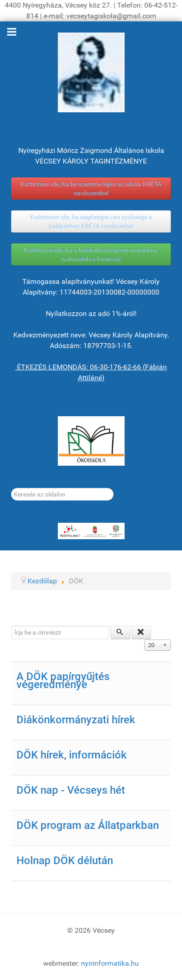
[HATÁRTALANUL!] (91, 531)
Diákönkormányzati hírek (76, 720)
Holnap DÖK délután (65, 861)
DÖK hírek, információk (72, 755)
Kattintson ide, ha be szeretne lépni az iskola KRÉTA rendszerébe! (91, 189)
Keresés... (11, 488)
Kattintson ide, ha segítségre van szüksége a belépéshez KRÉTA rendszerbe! (91, 221)
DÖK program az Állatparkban (88, 825)
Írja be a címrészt (11, 626)
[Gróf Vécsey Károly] (91, 72)
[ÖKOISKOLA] (91, 441)
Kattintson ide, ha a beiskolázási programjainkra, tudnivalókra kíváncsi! (91, 254)
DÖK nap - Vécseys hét (71, 790)
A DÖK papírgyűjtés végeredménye (63, 681)
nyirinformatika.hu (110, 963)
